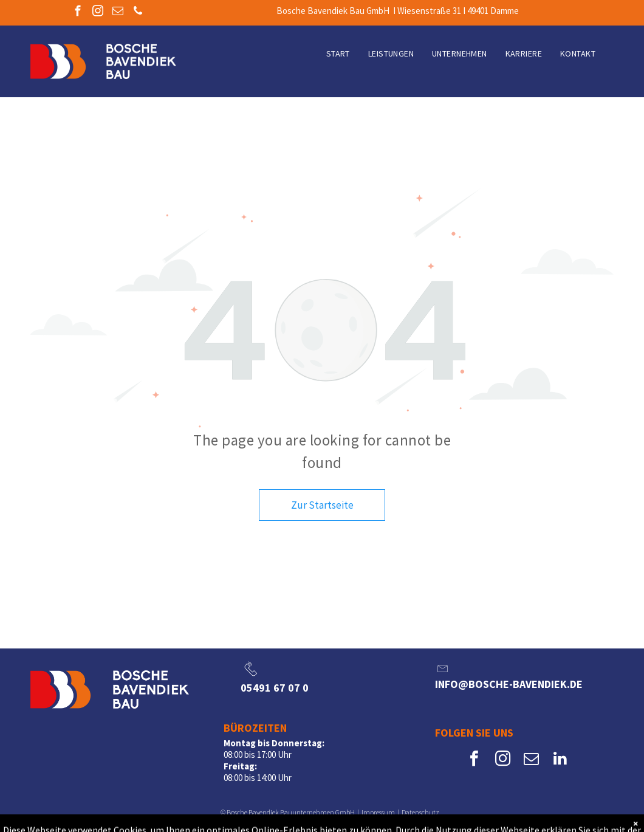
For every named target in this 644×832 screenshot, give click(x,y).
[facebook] (77, 13)
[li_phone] (251, 676)
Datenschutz (420, 812)
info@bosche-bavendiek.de (509, 684)
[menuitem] (338, 53)
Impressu (375, 812)
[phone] (138, 13)
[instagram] (98, 13)
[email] (118, 13)
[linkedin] (560, 760)
